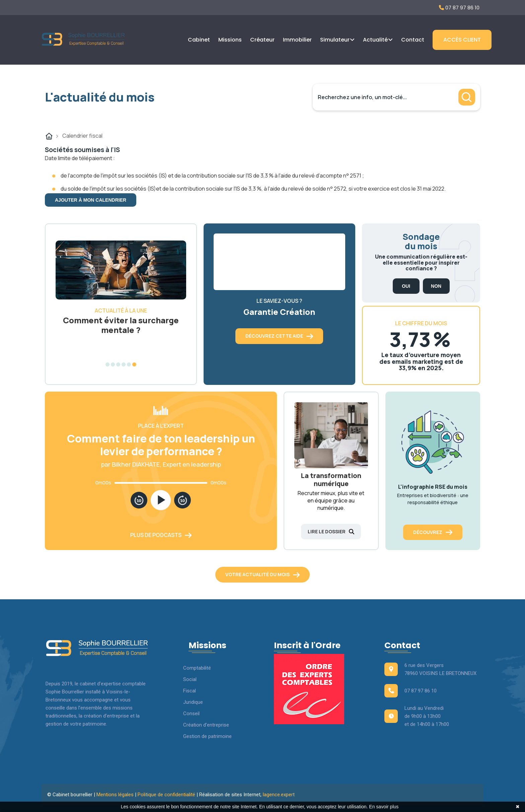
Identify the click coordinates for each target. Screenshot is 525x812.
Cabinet (199, 40)
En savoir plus (384, 807)
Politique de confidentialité (166, 795)
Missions (230, 40)
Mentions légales (115, 795)
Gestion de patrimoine (207, 736)
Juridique (193, 702)
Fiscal (190, 691)
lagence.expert (279, 795)
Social (190, 679)
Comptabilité (197, 668)
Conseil (191, 714)
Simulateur (335, 40)
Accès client (462, 40)
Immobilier (297, 40)
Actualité (375, 40)
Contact (413, 40)
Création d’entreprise (206, 725)
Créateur (262, 40)
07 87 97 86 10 (459, 8)
